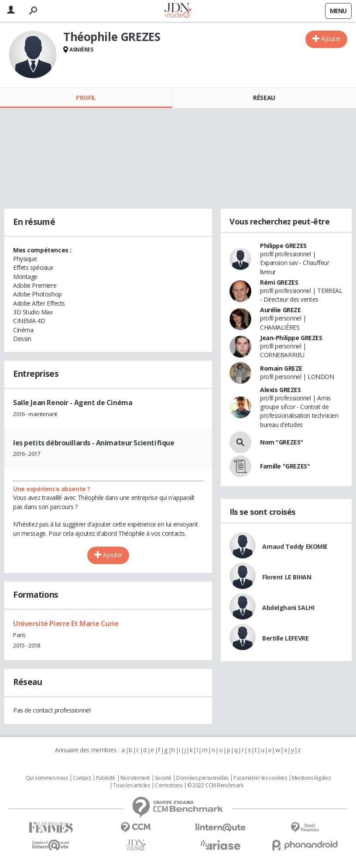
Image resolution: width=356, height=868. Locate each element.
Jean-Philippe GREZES (291, 338)
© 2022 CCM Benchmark (215, 785)
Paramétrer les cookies (260, 778)
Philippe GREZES (283, 246)
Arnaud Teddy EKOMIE (295, 546)
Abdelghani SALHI (288, 608)
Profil (86, 98)
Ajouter (331, 39)
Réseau (264, 98)
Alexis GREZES (281, 390)
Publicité (106, 778)
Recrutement (135, 778)
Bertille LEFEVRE (285, 638)
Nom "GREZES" (282, 442)
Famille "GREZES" (285, 466)
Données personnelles (202, 778)
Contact (82, 778)
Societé (163, 778)
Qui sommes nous (47, 778)
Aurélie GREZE (281, 310)
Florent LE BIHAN (287, 577)
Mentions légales (311, 778)
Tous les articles (131, 785)
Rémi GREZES (279, 282)
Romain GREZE (281, 368)
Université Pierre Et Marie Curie (66, 623)
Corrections (168, 785)
